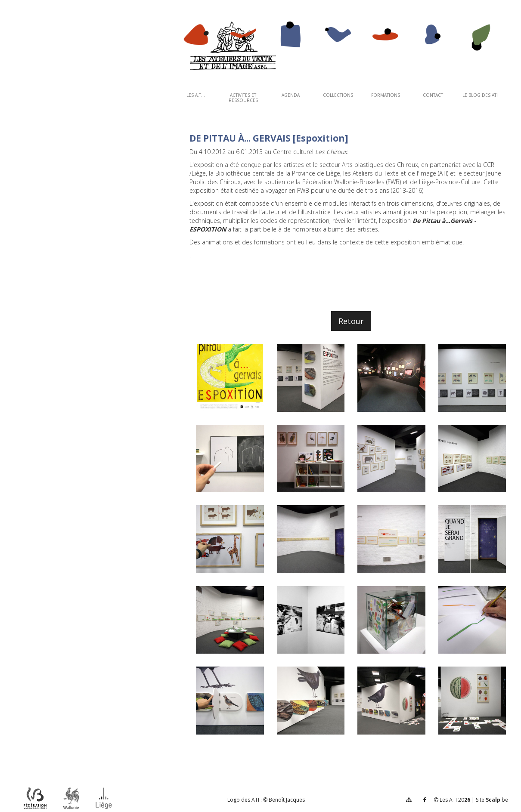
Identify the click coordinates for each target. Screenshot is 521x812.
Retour (351, 321)
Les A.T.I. (196, 95)
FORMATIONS (386, 95)
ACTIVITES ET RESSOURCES (243, 98)
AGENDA (291, 95)
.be (497, 800)
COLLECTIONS (338, 95)
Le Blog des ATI (480, 95)
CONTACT (433, 95)
